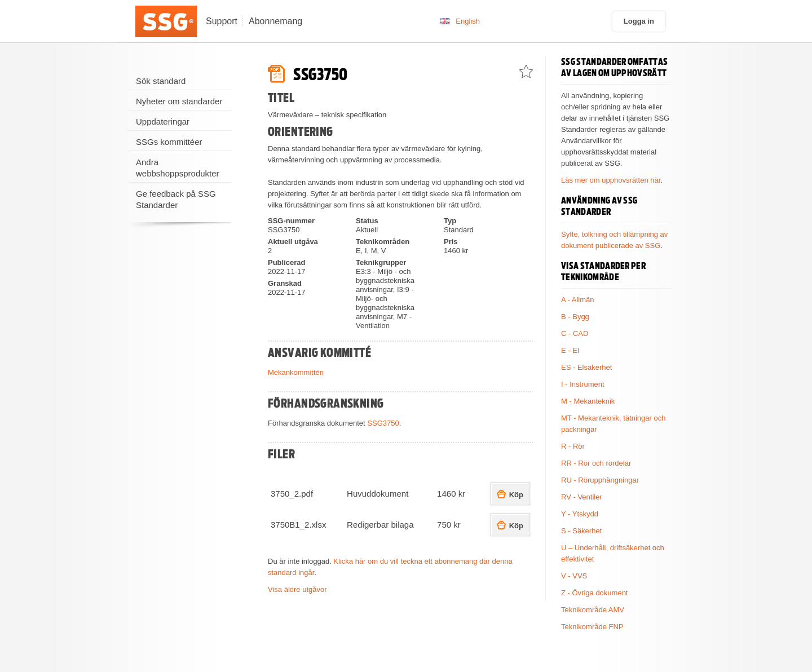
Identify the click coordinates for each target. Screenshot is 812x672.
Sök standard (161, 81)
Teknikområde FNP (592, 627)
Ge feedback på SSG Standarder (176, 199)
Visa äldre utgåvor (297, 589)
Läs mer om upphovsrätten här (611, 180)
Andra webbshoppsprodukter (178, 168)
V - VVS (574, 576)
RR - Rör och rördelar (596, 463)
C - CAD (575, 333)
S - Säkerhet (581, 531)
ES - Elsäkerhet (586, 367)
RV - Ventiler (582, 497)
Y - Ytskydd (580, 514)
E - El (570, 350)
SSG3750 (383, 423)
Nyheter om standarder (179, 101)
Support (222, 21)
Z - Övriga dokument (595, 593)
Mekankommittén (296, 372)
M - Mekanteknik (588, 401)
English (468, 21)
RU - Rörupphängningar (600, 480)
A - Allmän (578, 300)
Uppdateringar (163, 121)
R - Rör (573, 446)
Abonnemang (275, 21)
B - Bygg (575, 317)
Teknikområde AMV (593, 610)
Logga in (639, 21)
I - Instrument (583, 384)
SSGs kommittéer (169, 142)
